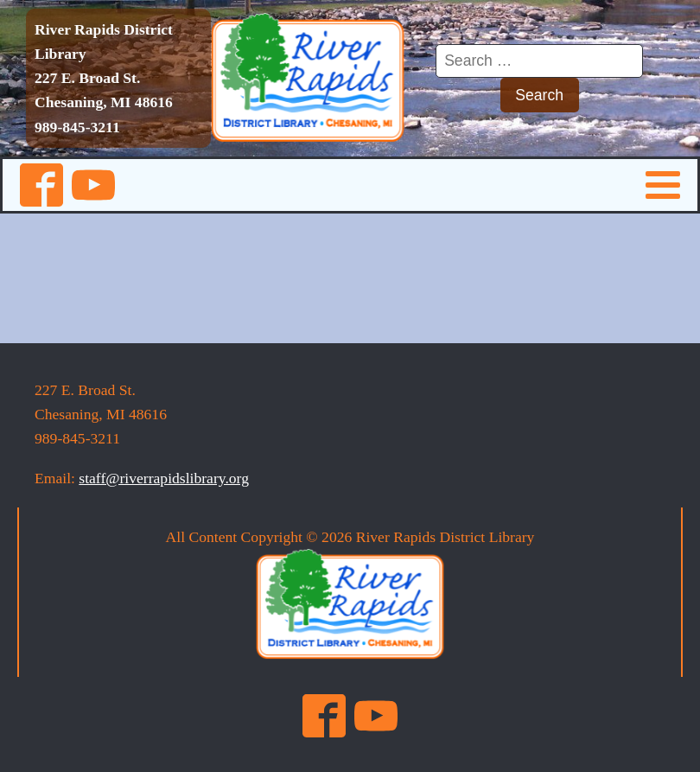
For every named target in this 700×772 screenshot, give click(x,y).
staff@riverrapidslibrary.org (164, 478)
